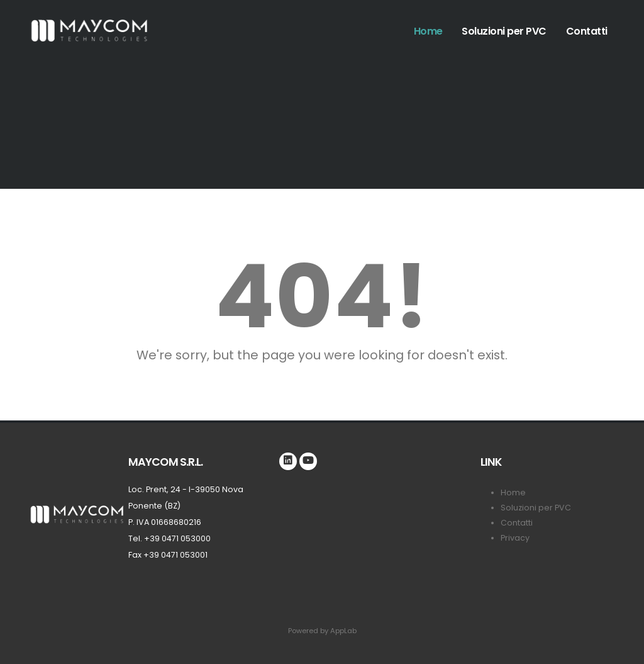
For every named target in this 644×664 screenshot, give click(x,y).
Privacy (515, 538)
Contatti (587, 31)
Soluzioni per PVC (504, 31)
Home (428, 31)
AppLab (343, 631)
